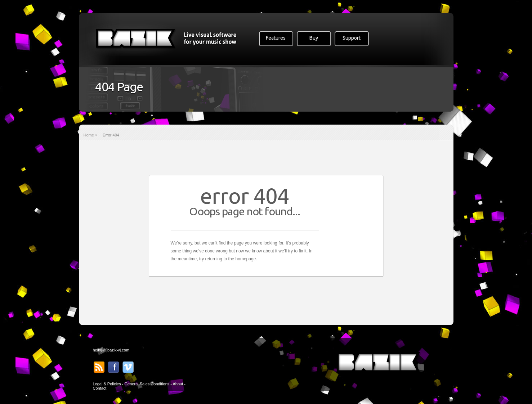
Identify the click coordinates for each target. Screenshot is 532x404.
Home (89, 135)
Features (276, 38)
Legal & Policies (107, 384)
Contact (100, 388)
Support (352, 38)
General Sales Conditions (147, 384)
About (178, 384)
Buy (314, 38)
